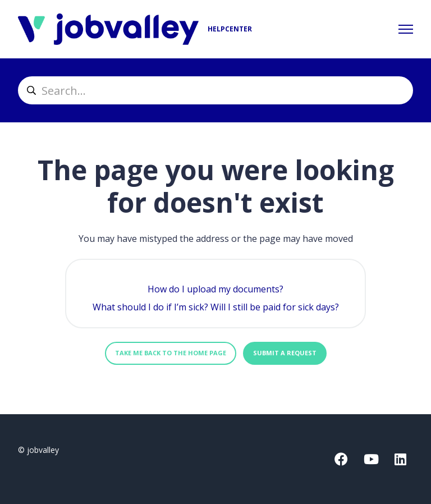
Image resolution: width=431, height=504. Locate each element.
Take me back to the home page (171, 353)
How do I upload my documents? (215, 289)
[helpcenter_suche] (215, 90)
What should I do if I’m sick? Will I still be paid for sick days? (216, 307)
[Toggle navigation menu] (406, 29)
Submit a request (285, 353)
